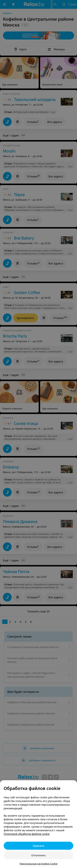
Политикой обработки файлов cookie (27, 834)
